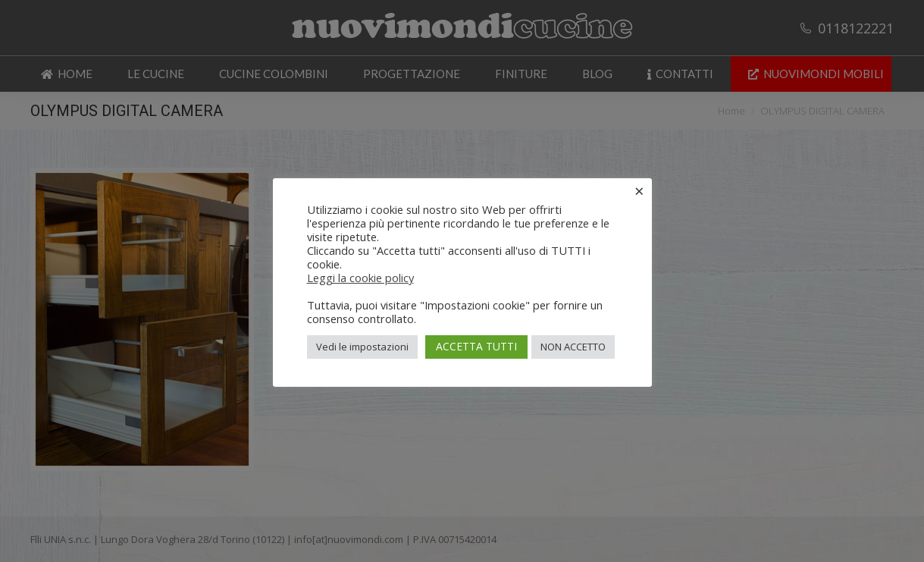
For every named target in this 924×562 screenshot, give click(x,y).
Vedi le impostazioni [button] (362, 347)
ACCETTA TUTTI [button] (476, 346)
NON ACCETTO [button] (573, 347)
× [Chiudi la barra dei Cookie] (639, 190)
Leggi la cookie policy (360, 278)
